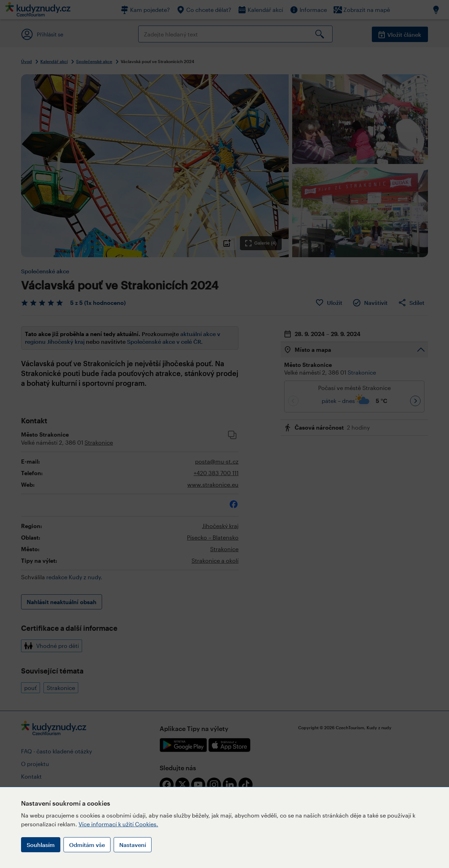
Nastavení (133, 845)
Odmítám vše (87, 845)
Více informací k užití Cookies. (118, 824)
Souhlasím (41, 845)
